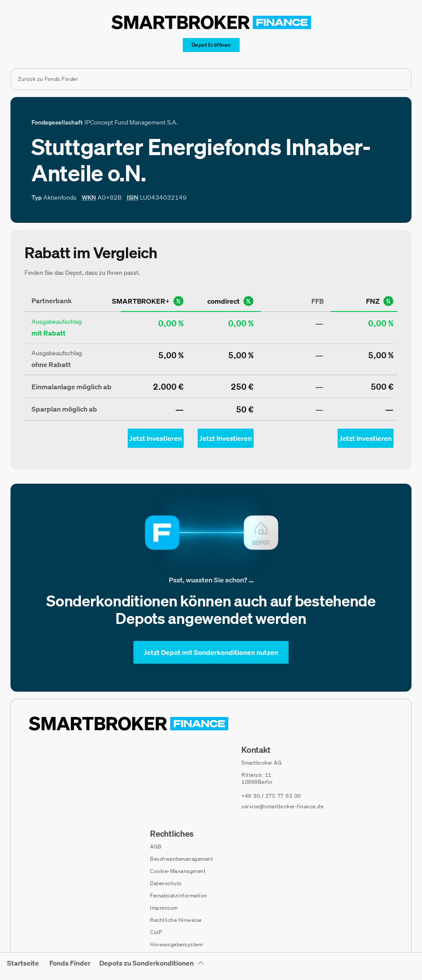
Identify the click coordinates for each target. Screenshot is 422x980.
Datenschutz (166, 883)
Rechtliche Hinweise (176, 920)
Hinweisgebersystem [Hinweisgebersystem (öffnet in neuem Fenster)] (176, 944)
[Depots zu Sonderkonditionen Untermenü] (152, 966)
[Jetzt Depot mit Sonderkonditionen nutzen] (211, 652)
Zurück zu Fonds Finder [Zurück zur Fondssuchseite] (48, 79)
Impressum (164, 908)
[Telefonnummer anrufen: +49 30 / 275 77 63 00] (271, 796)
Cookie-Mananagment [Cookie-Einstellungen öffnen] (178, 871)
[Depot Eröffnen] (211, 45)
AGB (156, 847)
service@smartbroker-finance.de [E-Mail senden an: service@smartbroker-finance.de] (282, 806)
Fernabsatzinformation (179, 895)
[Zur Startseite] (211, 22)
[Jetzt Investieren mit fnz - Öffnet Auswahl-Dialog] (366, 438)
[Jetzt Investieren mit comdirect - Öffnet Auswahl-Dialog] (226, 438)
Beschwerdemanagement (181, 859)
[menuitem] (23, 969)
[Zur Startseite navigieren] (129, 724)
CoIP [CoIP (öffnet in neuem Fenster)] (156, 932)
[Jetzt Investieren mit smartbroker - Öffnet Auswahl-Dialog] (156, 438)
